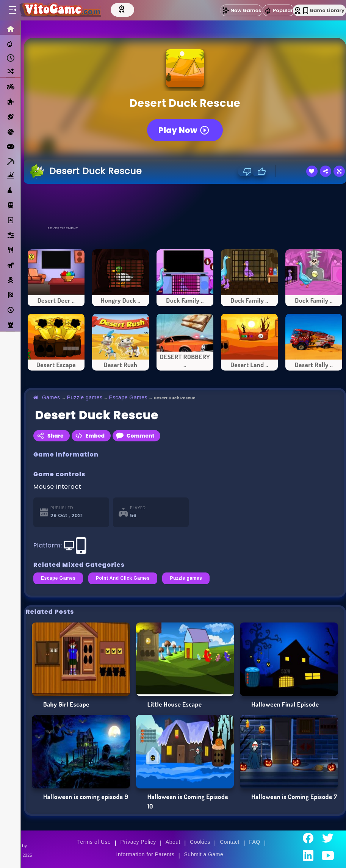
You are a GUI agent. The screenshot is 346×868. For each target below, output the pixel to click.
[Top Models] (128, 9)
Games (51, 397)
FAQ (255, 842)
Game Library (324, 10)
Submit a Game (204, 854)
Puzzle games (85, 397)
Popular (279, 11)
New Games (241, 10)
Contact (230, 842)
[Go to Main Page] (62, 10)
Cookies (200, 842)
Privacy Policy (138, 842)
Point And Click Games (123, 578)
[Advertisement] (185, 205)
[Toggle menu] (12, 10)
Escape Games (128, 397)
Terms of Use (94, 842)
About (173, 842)
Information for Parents (146, 854)
